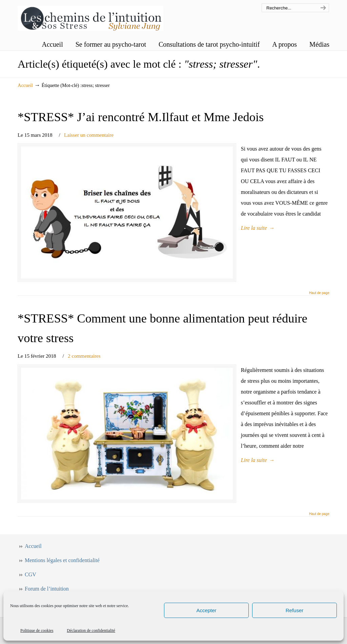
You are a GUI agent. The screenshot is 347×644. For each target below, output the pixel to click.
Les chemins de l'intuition (90, 16)
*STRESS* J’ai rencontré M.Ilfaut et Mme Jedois (141, 117)
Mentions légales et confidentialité (62, 568)
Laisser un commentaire (89, 135)
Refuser (295, 610)
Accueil (25, 85)
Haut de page (319, 296)
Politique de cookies (37, 630)
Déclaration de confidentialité (91, 630)
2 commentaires (84, 360)
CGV (30, 582)
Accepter (206, 610)
